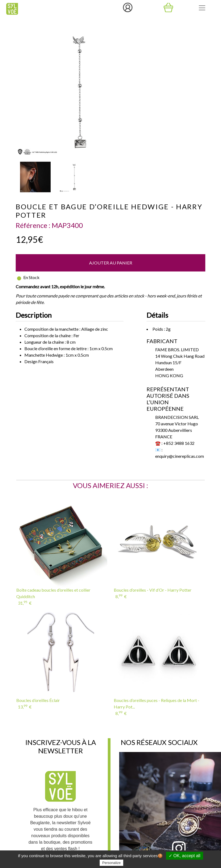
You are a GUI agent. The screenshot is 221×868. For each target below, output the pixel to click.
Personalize (112, 863)
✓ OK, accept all (185, 856)
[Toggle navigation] (202, 8)
